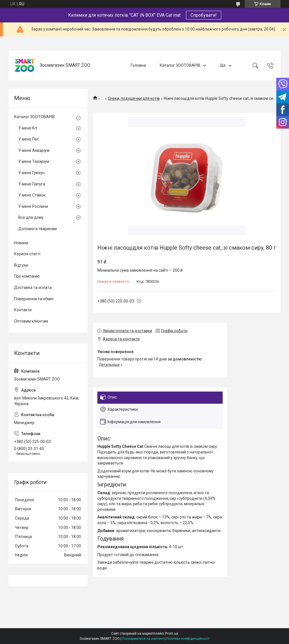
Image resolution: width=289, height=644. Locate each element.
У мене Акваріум (34, 150)
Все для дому (31, 217)
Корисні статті (27, 254)
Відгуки (21, 265)
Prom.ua (172, 634)
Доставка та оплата (33, 288)
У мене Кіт (28, 128)
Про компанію (27, 276)
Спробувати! (204, 15)
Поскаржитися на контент (143, 639)
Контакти (23, 310)
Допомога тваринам (38, 229)
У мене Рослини (33, 206)
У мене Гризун (31, 173)
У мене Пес (29, 139)
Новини (21, 243)
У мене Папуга (32, 184)
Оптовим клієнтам (31, 321)
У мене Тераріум (34, 161)
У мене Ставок (32, 195)
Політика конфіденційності (188, 639)
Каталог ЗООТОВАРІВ (180, 65)
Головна (138, 65)
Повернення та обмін (34, 299)
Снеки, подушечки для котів (134, 98)
